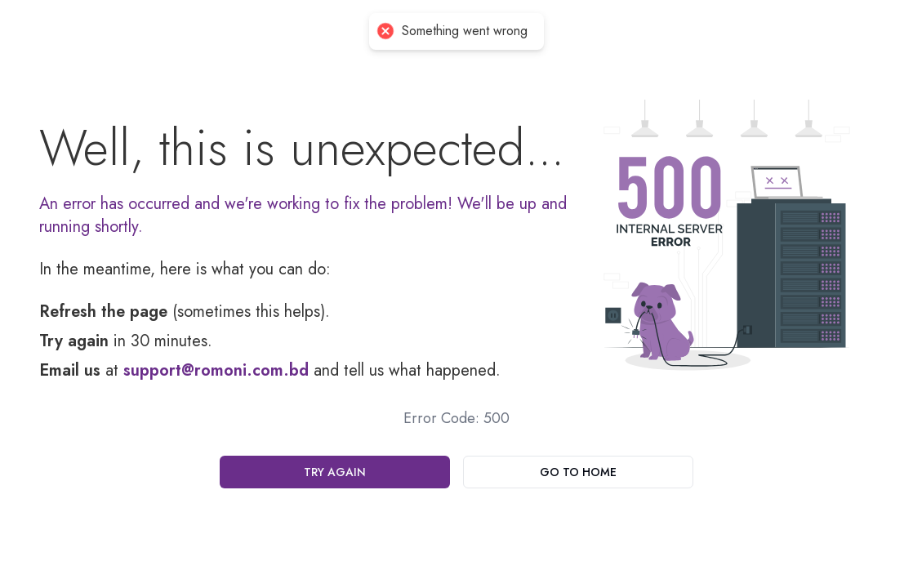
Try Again (335, 472)
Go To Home (578, 472)
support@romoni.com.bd (216, 370)
